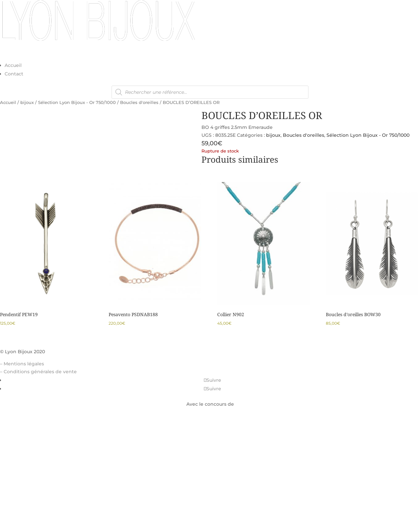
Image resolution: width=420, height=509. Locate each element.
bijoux (27, 102)
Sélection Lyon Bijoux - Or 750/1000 (77, 102)
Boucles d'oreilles (139, 102)
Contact (14, 74)
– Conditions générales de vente (38, 372)
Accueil (13, 65)
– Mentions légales (22, 364)
